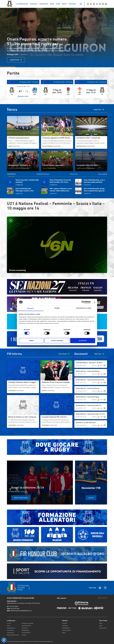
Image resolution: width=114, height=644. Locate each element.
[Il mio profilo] (81, 4)
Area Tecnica (10, 630)
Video (101, 626)
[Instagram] (94, 4)
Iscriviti (91, 498)
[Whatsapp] (106, 4)
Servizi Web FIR (26, 633)
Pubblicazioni (103, 628)
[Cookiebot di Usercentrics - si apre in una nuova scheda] (83, 302)
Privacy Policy (29, 642)
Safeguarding (25, 630)
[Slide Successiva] (13, 34)
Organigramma (11, 628)
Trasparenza (10, 633)
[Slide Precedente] (8, 34)
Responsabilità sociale (13, 635)
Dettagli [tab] (57, 308)
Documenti (25, 628)
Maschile (65, 623)
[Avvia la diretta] (57, 221)
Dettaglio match (23, 96)
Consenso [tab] (30, 308)
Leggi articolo (16, 60)
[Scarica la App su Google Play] (105, 588)
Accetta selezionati (57, 341)
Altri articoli (64, 354)
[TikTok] (97, 4)
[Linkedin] (103, 4)
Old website (10, 642)
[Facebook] (88, 4)
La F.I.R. (9, 623)
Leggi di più (99, 109)
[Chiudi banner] (94, 302)
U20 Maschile (66, 628)
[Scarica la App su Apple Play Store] (100, 588)
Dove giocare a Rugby (27, 623)
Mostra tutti (102, 598)
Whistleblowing (49, 642)
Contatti (24, 635)
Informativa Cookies (39, 642)
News (64, 633)
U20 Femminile (66, 630)
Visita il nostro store (21, 498)
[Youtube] (100, 4)
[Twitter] (91, 4)
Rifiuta (31, 341)
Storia (9, 626)
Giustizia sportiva (26, 626)
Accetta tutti (83, 341)
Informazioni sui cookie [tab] (84, 308)
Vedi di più (99, 354)
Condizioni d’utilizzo (19, 642)
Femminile (65, 626)
